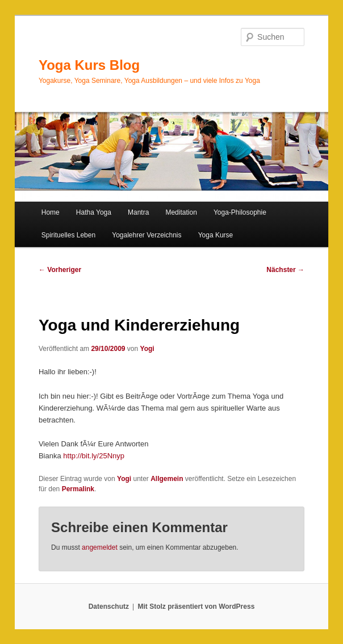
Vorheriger (60, 270)
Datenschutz (109, 607)
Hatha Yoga (94, 212)
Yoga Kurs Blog (89, 65)
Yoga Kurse (216, 235)
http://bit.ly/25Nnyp (94, 456)
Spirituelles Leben (68, 235)
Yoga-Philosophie (240, 212)
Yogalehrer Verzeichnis (147, 235)
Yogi (147, 349)
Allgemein (167, 479)
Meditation (181, 212)
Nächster (285, 270)
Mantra (138, 212)
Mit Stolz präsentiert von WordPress (196, 607)
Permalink (78, 489)
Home (51, 212)
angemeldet (100, 547)
